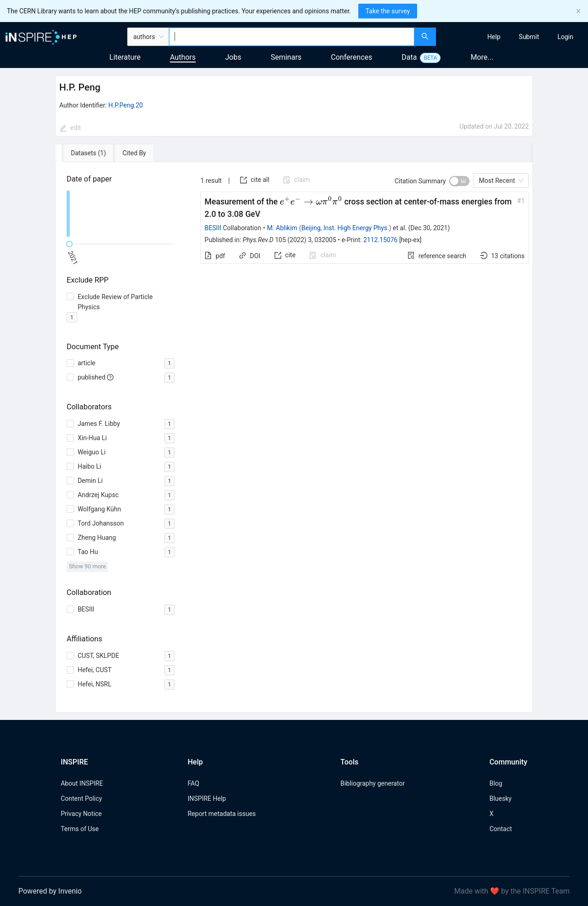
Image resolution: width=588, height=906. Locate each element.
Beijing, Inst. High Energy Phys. (345, 228)
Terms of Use (80, 829)
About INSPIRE (82, 783)
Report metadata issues (221, 814)
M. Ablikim (282, 228)
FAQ (193, 783)
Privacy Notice (81, 814)
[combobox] (292, 37)
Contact (500, 829)
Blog (496, 783)
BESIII (213, 228)
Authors (183, 57)
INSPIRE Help (206, 798)
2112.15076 (381, 240)
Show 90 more (88, 566)
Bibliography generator (373, 783)
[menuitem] (494, 37)
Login (565, 37)
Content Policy (81, 798)
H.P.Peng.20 (126, 105)
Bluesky (500, 798)
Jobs (233, 57)
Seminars (286, 57)
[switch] (459, 181)
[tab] (82, 153)
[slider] (69, 244)
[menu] (513, 37)
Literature (125, 57)
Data (409, 57)
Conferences (351, 57)
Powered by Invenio (50, 891)
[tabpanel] (294, 437)
